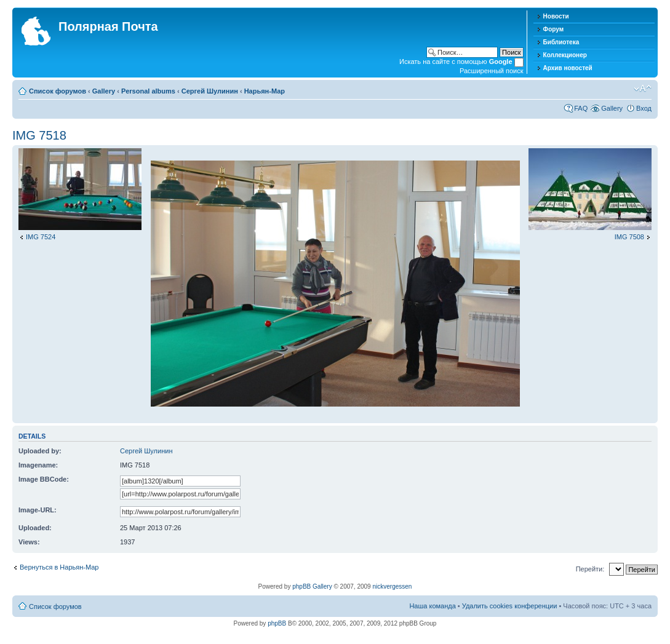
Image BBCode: (44, 479)
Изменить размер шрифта (643, 89)
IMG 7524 (41, 237)
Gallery (104, 91)
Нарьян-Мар (265, 91)
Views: (29, 542)
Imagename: (38, 465)
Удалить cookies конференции (510, 606)
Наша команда (432, 606)
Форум (553, 29)
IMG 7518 (39, 135)
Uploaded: (35, 528)
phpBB (277, 623)
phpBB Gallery (312, 586)
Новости (556, 16)
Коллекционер (565, 55)
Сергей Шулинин (210, 91)
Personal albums (148, 91)
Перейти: (590, 569)
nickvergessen (392, 586)
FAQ (581, 108)
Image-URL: (38, 510)
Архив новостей (568, 68)
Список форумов (58, 91)
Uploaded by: (40, 451)
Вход (644, 108)
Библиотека (561, 42)
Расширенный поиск (492, 71)
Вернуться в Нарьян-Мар (59, 567)
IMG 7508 (629, 237)
